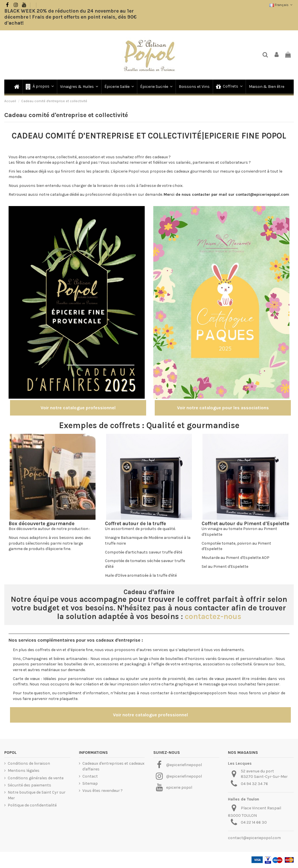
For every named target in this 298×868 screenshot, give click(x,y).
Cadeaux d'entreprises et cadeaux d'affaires (113, 766)
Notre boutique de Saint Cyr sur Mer (37, 795)
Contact (90, 776)
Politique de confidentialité (32, 805)
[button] (39, 87)
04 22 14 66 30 (254, 822)
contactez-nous (213, 616)
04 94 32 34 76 (254, 784)
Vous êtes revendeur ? (103, 791)
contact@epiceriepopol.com (254, 838)
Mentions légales (24, 771)
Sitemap (90, 783)
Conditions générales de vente (36, 778)
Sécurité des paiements (29, 785)
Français (282, 5)
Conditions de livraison (29, 763)
